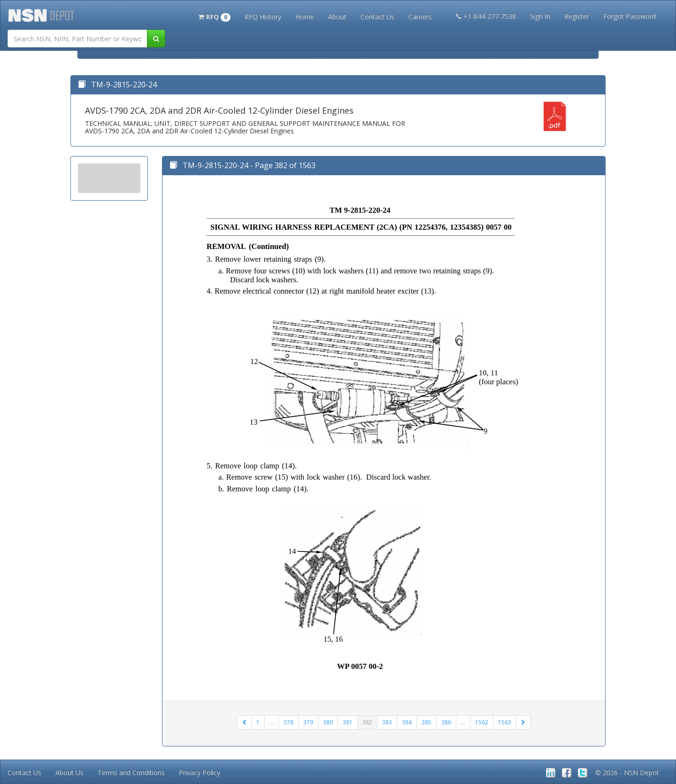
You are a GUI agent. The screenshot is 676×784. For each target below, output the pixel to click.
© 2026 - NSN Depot (627, 772)
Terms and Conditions (131, 772)
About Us (69, 772)
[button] (214, 16)
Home (305, 17)
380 (328, 722)
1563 (505, 722)
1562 (482, 722)
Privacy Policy (200, 772)
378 (288, 722)
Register (577, 16)
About (337, 17)
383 (387, 722)
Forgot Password (630, 16)
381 (348, 722)
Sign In (540, 16)
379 (308, 722)
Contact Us (377, 17)
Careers (420, 17)
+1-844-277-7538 (486, 16)
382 (367, 722)
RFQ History (263, 17)
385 (426, 722)
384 (407, 722)
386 (446, 722)
